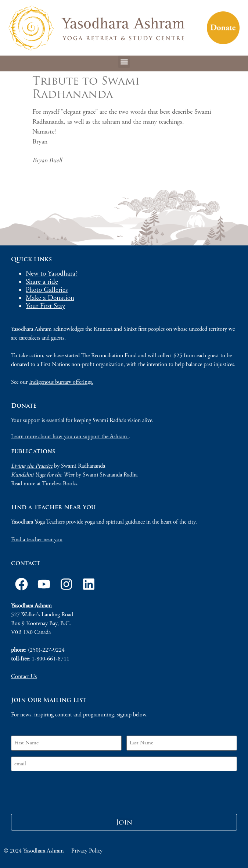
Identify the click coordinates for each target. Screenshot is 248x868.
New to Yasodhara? (52, 274)
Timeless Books (60, 484)
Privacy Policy (87, 851)
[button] (124, 62)
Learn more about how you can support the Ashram (70, 437)
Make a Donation (50, 298)
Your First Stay (45, 306)
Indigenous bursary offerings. (61, 382)
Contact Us (24, 676)
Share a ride (42, 282)
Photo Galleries (47, 290)
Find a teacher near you (37, 540)
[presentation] (67, 791)
